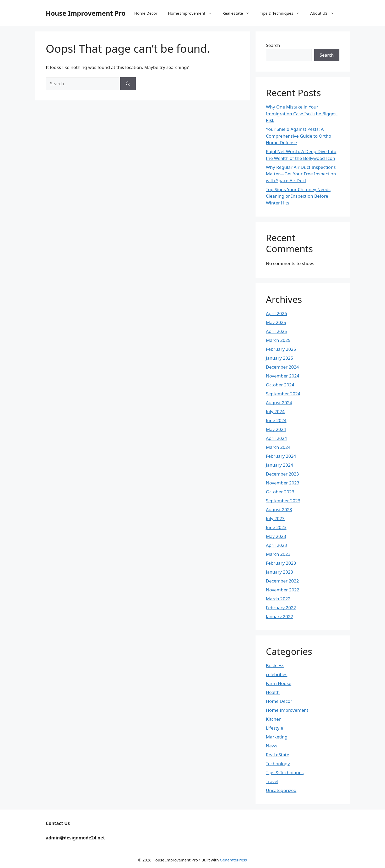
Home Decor (146, 13)
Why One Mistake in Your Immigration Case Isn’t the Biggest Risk (302, 114)
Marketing (277, 737)
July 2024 (275, 411)
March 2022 (278, 599)
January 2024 (280, 465)
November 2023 (283, 483)
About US (325, 13)
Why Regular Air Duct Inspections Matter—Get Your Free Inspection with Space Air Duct (301, 174)
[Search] (128, 84)
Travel (272, 781)
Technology (278, 764)
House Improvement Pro (86, 13)
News (272, 746)
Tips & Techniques (283, 13)
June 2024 (276, 420)
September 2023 (283, 501)
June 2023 (276, 527)
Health (273, 692)
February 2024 (281, 456)
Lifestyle (275, 728)
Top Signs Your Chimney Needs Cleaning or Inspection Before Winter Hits (298, 196)
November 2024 (283, 376)
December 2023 (283, 474)
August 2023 (279, 510)
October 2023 (280, 492)
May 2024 (276, 429)
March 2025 (278, 340)
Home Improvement (193, 13)
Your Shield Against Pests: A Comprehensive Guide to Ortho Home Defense (299, 136)
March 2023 (278, 554)
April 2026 (276, 313)
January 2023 (280, 572)
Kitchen (274, 719)
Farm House (279, 683)
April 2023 (276, 545)
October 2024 (280, 385)
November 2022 (283, 590)
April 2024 (276, 438)
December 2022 (283, 581)
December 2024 (283, 367)
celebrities (277, 674)
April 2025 (276, 331)
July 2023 (275, 518)
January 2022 (280, 616)
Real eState (239, 13)
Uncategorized (281, 790)
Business (275, 665)
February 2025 (281, 349)
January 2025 (280, 358)
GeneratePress (233, 860)
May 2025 (276, 322)
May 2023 (276, 536)
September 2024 (283, 394)
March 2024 (278, 447)
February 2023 (281, 563)
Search (273, 45)
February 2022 (281, 608)
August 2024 (279, 403)
